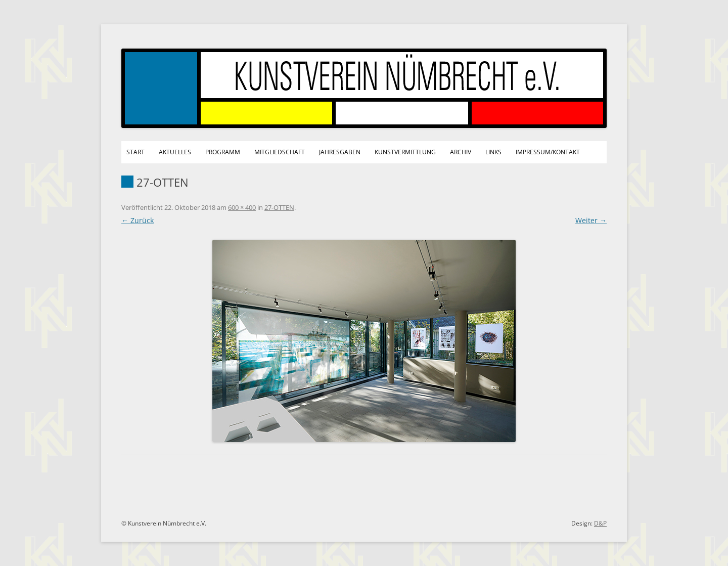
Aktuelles (175, 152)
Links (493, 152)
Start (135, 152)
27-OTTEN (279, 207)
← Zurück (138, 220)
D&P (600, 523)
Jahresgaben (340, 152)
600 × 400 (242, 207)
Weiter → (591, 220)
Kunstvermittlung (405, 152)
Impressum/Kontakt (548, 152)
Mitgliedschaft (280, 152)
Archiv (461, 152)
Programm (223, 152)
